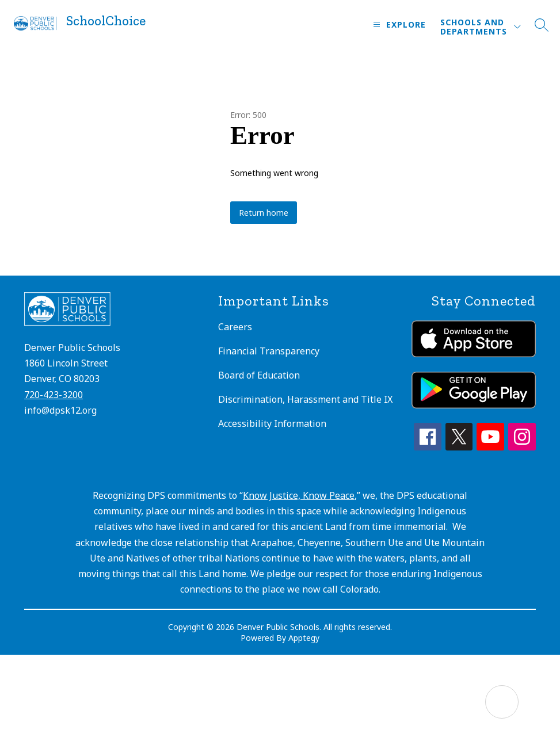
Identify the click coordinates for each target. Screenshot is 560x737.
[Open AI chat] (502, 702)
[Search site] (542, 25)
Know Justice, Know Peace (299, 495)
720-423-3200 (54, 395)
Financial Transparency (269, 351)
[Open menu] (398, 24)
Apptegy (304, 638)
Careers (235, 327)
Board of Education (259, 375)
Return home (264, 213)
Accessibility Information (272, 423)
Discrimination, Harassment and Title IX (305, 399)
